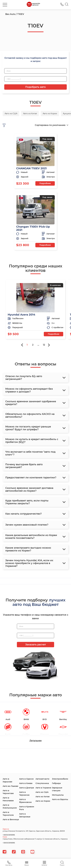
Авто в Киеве (26, 783)
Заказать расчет (36, 645)
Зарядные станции (57, 789)
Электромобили (60, 779)
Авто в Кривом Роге (27, 808)
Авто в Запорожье (25, 815)
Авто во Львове (10, 786)
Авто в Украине (43, 788)
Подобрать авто (35, 87)
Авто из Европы (60, 799)
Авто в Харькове (7, 780)
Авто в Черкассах (24, 794)
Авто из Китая (43, 797)
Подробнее (45, 183)
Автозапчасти (42, 779)
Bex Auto (10, 14)
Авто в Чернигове (8, 792)
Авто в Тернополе (8, 814)
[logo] (33, 5)
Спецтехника (42, 783)
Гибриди (56, 783)
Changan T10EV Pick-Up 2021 (33, 228)
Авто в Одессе (26, 779)
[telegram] (4, 852)
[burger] (5, 5)
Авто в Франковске (25, 801)
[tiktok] (14, 852)
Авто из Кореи (43, 801)
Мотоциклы (58, 795)
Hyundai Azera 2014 (21, 315)
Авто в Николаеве (8, 799)
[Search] (67, 5)
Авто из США (42, 792)
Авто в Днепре (27, 788)
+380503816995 (9, 835)
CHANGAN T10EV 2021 (31, 168)
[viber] (23, 852)
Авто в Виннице (11, 819)
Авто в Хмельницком (10, 806)
